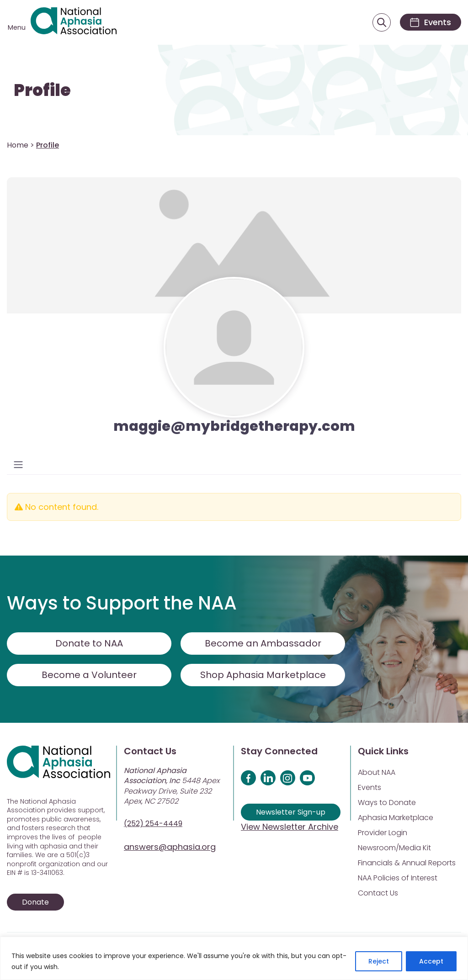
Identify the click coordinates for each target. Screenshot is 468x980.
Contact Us (378, 893)
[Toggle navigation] (18, 465)
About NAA (377, 772)
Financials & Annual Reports (407, 863)
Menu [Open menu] (17, 27)
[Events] (431, 22)
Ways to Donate (387, 803)
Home (18, 145)
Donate (35, 902)
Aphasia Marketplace (396, 818)
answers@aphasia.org (170, 847)
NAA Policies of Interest (398, 878)
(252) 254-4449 (153, 824)
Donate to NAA (89, 643)
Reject (379, 961)
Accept (431, 961)
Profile (42, 90)
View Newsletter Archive (290, 827)
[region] (234, 958)
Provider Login (383, 833)
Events (370, 787)
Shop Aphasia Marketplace (263, 675)
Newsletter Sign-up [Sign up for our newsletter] (291, 812)
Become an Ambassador (263, 643)
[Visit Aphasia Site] (74, 22)
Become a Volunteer (89, 675)
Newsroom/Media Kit (394, 848)
